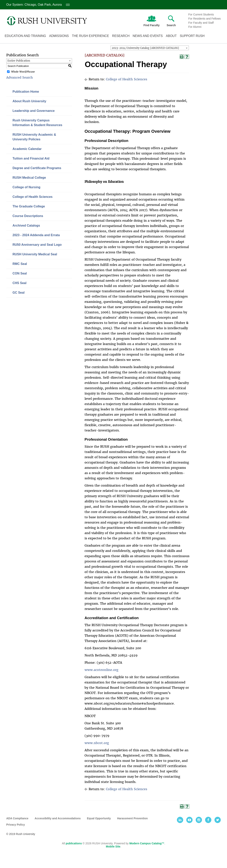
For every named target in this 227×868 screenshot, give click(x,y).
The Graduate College (29, 206)
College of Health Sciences (33, 197)
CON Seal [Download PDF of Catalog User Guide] (20, 273)
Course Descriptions (28, 216)
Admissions (59, 36)
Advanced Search (20, 77)
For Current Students (201, 14)
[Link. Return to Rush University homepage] (47, 21)
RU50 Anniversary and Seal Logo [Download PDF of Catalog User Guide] (37, 245)
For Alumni (195, 27)
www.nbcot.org (97, 743)
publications (74, 843)
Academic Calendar (27, 149)
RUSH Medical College (29, 178)
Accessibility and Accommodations (58, 818)
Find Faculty (151, 20)
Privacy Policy (16, 825)
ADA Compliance (17, 818)
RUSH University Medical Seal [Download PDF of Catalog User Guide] (35, 254)
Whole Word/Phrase (23, 72)
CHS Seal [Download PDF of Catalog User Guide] (19, 283)
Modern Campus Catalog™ (147, 843)
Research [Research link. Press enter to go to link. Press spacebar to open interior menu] (121, 36)
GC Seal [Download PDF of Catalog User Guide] (18, 293)
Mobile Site (113, 846)
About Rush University (29, 101)
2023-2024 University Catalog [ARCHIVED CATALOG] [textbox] (145, 48)
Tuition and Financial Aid (31, 158)
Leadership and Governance (34, 111)
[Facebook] (208, 820)
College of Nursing (26, 187)
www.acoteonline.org (101, 670)
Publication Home (26, 92)
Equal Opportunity (99, 818)
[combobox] (150, 48)
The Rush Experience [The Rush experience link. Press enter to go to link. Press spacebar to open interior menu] (90, 36)
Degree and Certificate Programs (37, 168)
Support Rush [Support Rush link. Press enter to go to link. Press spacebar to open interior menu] (192, 36)
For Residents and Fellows (204, 19)
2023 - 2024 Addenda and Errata (36, 235)
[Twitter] (218, 820)
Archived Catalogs (26, 226)
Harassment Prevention (132, 818)
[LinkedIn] (180, 820)
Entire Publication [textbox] (19, 61)
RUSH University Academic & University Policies (34, 137)
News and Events (148, 36)
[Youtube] (189, 820)
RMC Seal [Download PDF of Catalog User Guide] (20, 264)
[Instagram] (199, 820)
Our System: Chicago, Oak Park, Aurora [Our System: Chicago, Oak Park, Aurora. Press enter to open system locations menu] (38, 5)
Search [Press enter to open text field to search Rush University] (171, 21)
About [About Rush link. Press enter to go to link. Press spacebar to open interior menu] (171, 36)
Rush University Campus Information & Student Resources (37, 123)
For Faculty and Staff (201, 23)
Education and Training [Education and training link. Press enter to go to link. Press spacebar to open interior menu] (25, 36)
